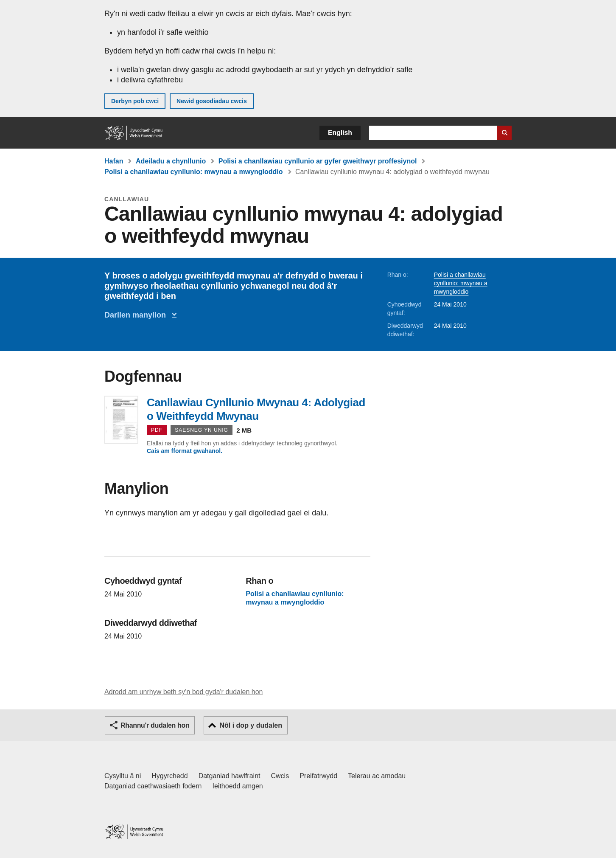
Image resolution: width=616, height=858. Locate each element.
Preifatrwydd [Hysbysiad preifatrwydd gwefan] (318, 776)
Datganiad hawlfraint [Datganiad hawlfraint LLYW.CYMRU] (230, 776)
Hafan (114, 161)
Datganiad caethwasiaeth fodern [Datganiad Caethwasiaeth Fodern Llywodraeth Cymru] (153, 786)
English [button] (340, 133)
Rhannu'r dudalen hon (155, 725)
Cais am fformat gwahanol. (185, 451)
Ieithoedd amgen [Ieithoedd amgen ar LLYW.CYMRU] (238, 786)
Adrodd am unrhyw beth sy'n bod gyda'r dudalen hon (183, 692)
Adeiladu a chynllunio (171, 161)
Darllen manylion (137, 315)
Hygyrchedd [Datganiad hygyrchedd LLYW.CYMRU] (169, 776)
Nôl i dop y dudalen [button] (251, 725)
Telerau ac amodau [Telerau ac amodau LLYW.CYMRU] (377, 776)
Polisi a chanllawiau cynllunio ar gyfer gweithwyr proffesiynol (318, 161)
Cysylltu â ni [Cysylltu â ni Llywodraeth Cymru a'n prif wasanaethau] (123, 776)
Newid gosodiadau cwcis (212, 101)
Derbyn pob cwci (135, 101)
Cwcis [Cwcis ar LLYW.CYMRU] (280, 776)
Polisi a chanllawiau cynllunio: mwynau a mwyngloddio (194, 172)
